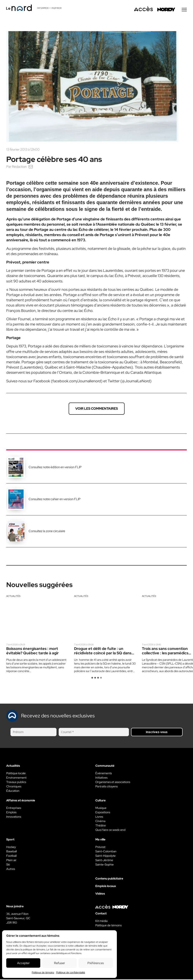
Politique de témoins (43, 972)
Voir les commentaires (97, 409)
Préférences (96, 963)
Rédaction (19, 167)
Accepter (23, 963)
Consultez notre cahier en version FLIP (55, 500)
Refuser (59, 963)
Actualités (13, 597)
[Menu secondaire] (184, 10)
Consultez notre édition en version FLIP (55, 468)
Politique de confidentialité (71, 972)
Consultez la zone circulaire (47, 532)
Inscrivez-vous (157, 733)
